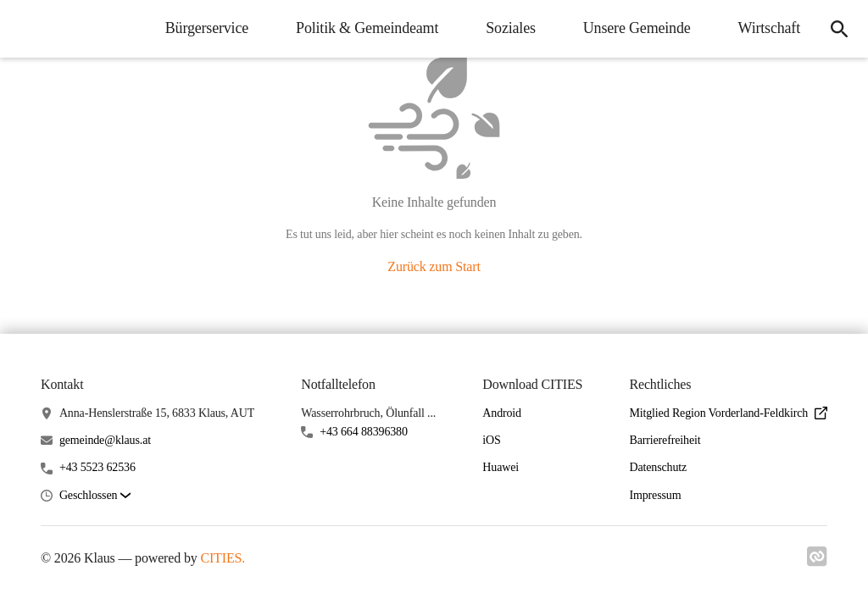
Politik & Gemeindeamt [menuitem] (367, 28)
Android (502, 413)
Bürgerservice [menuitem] (207, 28)
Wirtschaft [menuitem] (769, 28)
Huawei (501, 467)
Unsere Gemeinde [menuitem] (637, 28)
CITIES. (223, 558)
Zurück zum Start (434, 266)
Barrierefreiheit (665, 440)
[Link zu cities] (817, 562)
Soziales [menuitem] (511, 28)
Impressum (655, 495)
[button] (95, 496)
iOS (491, 440)
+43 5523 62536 (97, 467)
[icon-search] (839, 29)
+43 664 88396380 (364, 432)
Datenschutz (658, 467)
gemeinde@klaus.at (105, 440)
